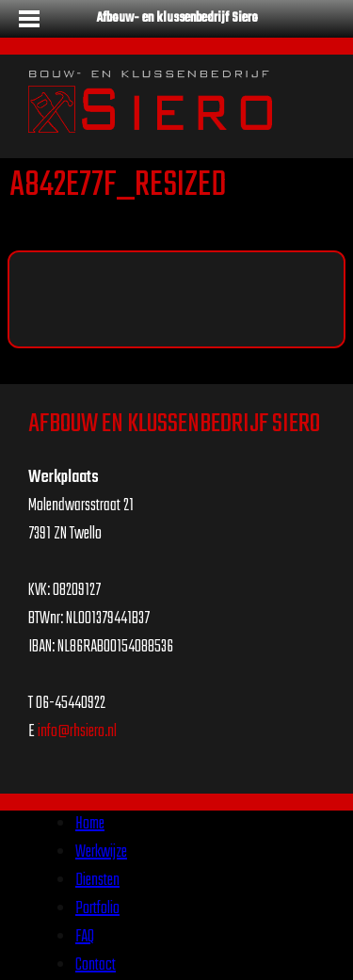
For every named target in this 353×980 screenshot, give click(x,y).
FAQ (85, 937)
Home (90, 824)
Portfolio (97, 909)
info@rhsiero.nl (77, 732)
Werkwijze (101, 852)
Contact (96, 965)
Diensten (97, 881)
